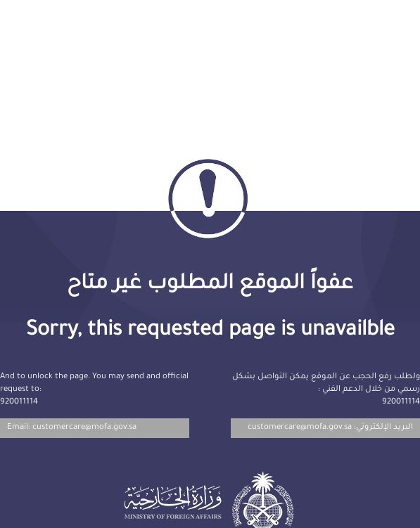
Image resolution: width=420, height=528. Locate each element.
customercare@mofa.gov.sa (300, 428)
